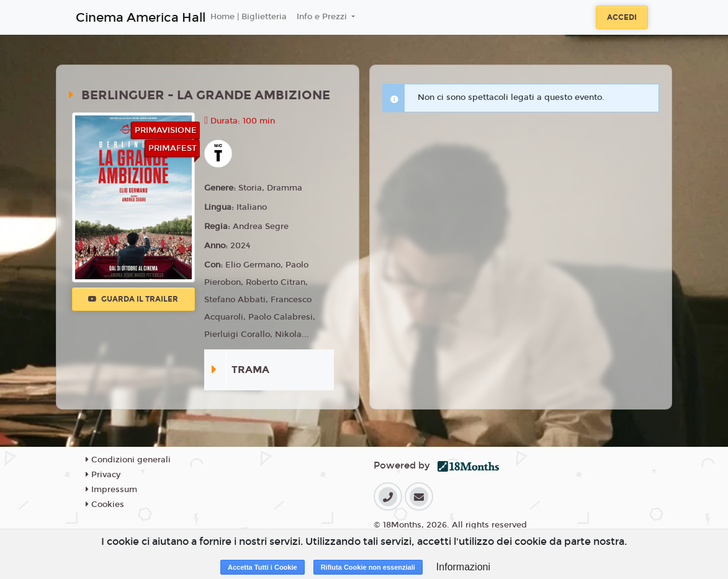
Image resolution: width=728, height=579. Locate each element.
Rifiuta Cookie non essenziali (368, 567)
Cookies (105, 505)
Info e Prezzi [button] (323, 17)
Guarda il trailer (133, 299)
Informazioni (463, 567)
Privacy (103, 475)
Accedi (622, 17)
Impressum (111, 490)
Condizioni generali (128, 460)
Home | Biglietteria (249, 17)
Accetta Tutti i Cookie (263, 567)
